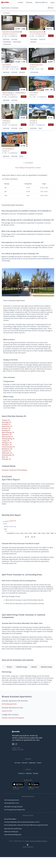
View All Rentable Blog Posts (13, 835)
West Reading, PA (8, 432)
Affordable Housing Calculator (13, 807)
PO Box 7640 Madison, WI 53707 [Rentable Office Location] (18, 749)
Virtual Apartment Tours (12, 803)
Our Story (17, 763)
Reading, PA (6, 430)
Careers (21, 2)
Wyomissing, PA (7, 437)
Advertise (29, 773)
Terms (27, 841)
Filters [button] (51, 8)
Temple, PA (6, 420)
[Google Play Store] (34, 786)
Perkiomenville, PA (8, 447)
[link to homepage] (28, 732)
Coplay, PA (6, 441)
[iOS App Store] (18, 786)
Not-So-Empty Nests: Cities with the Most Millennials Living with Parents (26, 825)
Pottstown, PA (7, 445)
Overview (25, 763)
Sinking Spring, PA (8, 439)
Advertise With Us (41, 2)
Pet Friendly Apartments (9, 704)
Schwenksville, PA (8, 455)
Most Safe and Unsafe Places (13, 829)
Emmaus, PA (6, 428)
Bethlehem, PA (7, 449)
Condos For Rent (7, 711)
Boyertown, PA (7, 426)
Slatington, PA (7, 443)
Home (17, 168)
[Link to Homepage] (5, 2)
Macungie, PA (7, 422)
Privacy (45, 841)
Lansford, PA (6, 451)
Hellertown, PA (7, 453)
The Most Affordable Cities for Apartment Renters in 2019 (22, 822)
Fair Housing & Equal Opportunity (14, 810)
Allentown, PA (7, 435)
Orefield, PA (6, 424)
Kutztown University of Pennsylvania (15, 470)
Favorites (29, 2)
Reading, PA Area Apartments (27, 168)
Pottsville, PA (6, 459)
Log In (52, 2)
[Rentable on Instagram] (16, 745)
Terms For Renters (35, 841)
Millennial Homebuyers (11, 832)
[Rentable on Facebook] (14, 745)
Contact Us (21, 773)
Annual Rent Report (10, 819)
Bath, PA (5, 457)
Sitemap (35, 773)
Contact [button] (24, 36)
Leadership (32, 763)
